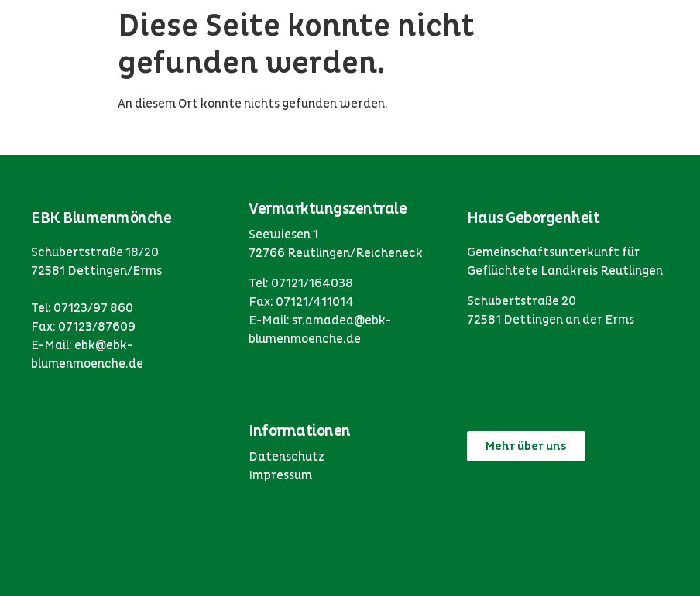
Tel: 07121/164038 (301, 283)
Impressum (280, 475)
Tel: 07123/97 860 (82, 308)
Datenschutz (287, 457)
